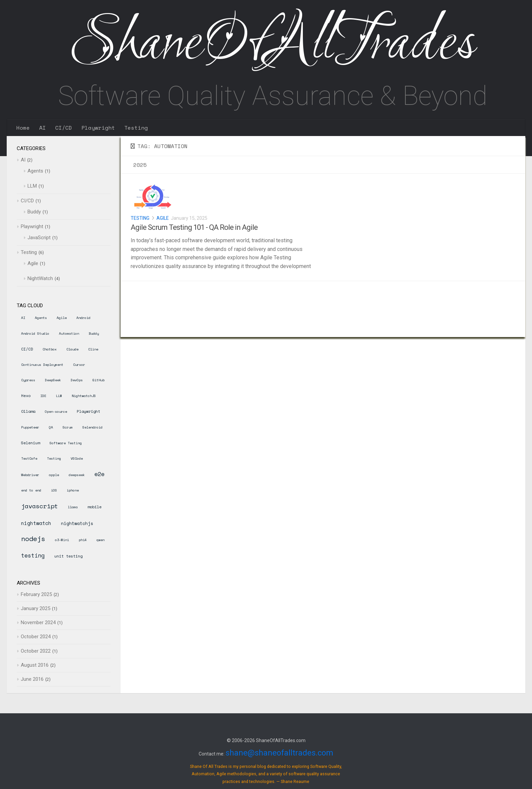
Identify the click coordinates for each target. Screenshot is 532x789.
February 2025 (36, 594)
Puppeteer (30, 427)
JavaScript (39, 238)
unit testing (68, 556)
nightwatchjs (77, 523)
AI (43, 128)
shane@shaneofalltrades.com (279, 753)
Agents (35, 171)
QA (51, 427)
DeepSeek (53, 380)
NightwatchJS (84, 396)
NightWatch (40, 278)
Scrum (68, 427)
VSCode (77, 458)
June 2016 (32, 679)
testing (33, 555)
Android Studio (35, 334)
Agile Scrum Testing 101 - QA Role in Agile (194, 227)
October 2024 (36, 637)
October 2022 (36, 651)
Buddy (34, 212)
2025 (140, 165)
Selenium (30, 443)
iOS (54, 490)
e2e (99, 474)
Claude (72, 349)
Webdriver (30, 475)
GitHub (98, 380)
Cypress (28, 380)
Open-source (56, 412)
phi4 (83, 540)
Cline (93, 349)
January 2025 (36, 608)
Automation (69, 334)
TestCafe (29, 458)
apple (54, 475)
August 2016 (35, 665)
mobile (94, 507)
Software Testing (66, 443)
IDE (43, 396)
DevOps (77, 380)
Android (83, 318)
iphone (73, 490)
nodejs (33, 539)
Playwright (98, 128)
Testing (136, 128)
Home (23, 128)
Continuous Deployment (42, 365)
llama (73, 507)
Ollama (28, 411)
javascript (40, 506)
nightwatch (36, 523)
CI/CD (64, 128)
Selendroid (92, 427)
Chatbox (50, 349)
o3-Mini (62, 540)
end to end (31, 490)
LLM (32, 186)
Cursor (79, 365)
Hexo (26, 396)
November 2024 (38, 622)
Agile (163, 218)
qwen (101, 540)
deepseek (77, 475)
